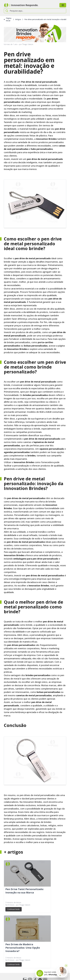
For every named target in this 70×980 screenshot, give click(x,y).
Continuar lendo (14, 909)
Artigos (18, 19)
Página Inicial (8, 19)
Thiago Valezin (28, 44)
